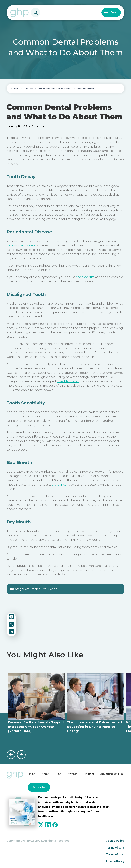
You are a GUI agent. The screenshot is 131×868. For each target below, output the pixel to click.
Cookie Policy (115, 841)
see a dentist (85, 277)
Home (14, 88)
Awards (73, 774)
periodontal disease (21, 245)
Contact (89, 774)
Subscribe (39, 787)
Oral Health (49, 589)
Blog (59, 774)
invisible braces (68, 381)
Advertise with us (111, 774)
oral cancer (60, 484)
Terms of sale (115, 848)
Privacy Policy (115, 861)
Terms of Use (115, 855)
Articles (35, 589)
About (45, 774)
